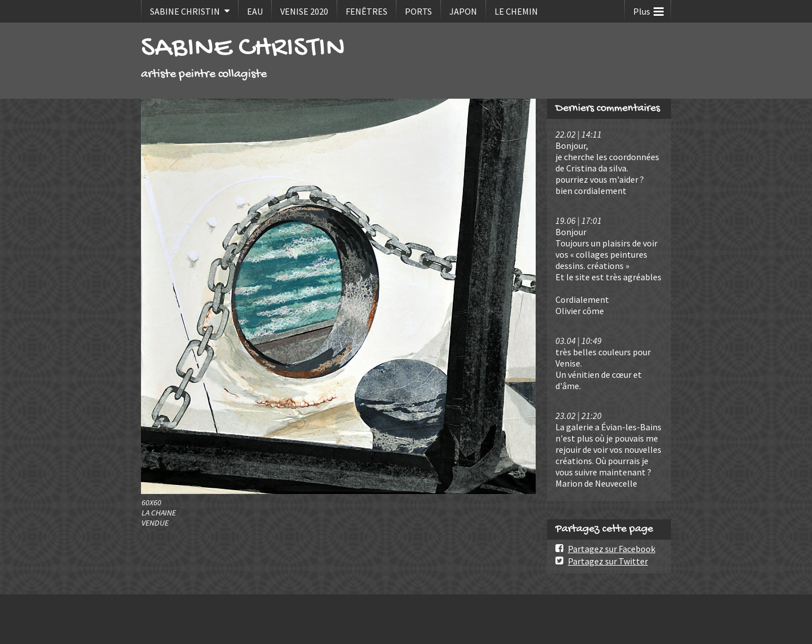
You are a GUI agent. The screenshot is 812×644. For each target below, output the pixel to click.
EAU (255, 11)
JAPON (463, 11)
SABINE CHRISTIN (185, 11)
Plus (648, 9)
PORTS (418, 11)
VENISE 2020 (304, 11)
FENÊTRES (367, 11)
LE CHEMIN (516, 11)
